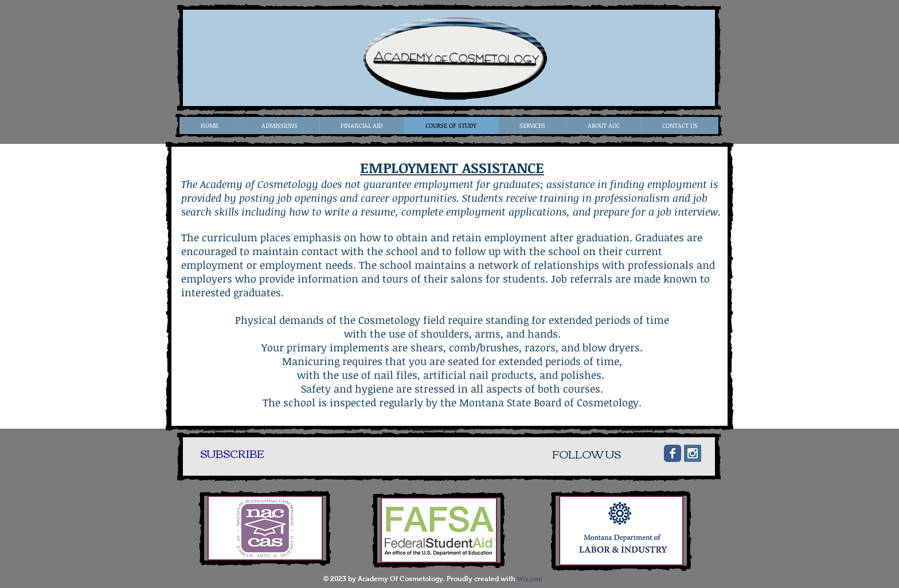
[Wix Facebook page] (673, 453)
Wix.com (530, 579)
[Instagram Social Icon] (693, 453)
